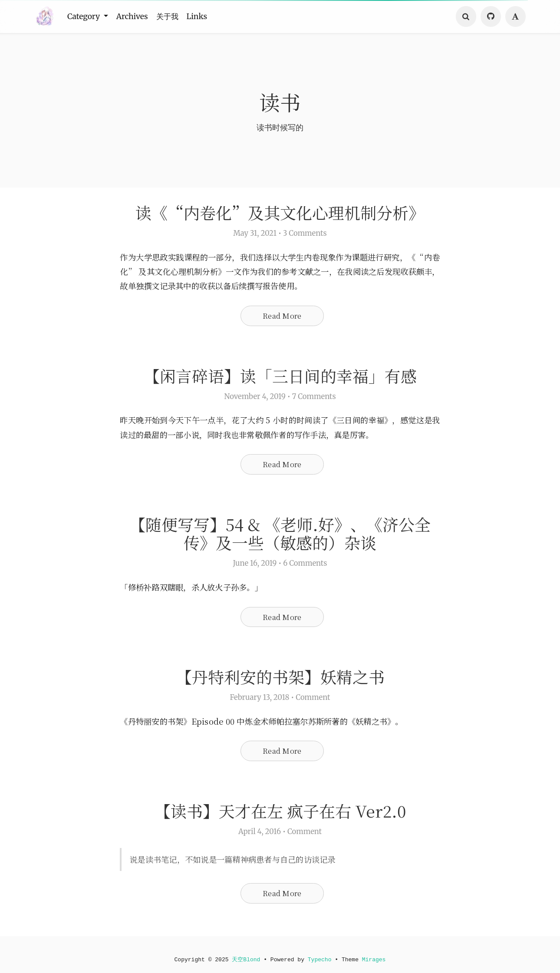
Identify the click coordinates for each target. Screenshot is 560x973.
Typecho (320, 959)
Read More (282, 317)
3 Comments (305, 234)
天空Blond (245, 959)
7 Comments (314, 399)
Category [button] (86, 16)
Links (206, 16)
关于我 (174, 16)
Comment (313, 703)
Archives (137, 16)
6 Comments (305, 567)
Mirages (376, 959)
